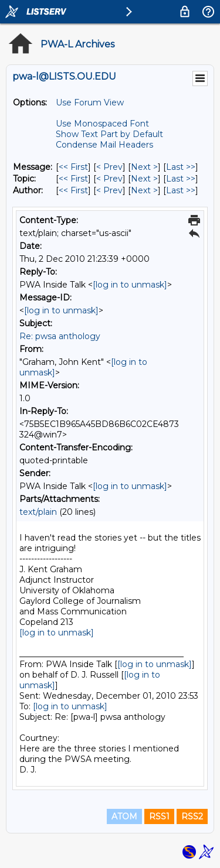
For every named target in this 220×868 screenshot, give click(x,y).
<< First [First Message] (73, 167)
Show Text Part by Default (109, 134)
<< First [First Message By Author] (73, 190)
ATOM (124, 816)
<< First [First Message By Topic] (73, 179)
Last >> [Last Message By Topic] (181, 179)
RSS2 (192, 816)
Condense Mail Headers (104, 145)
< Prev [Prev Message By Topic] (109, 179)
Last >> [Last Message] (181, 167)
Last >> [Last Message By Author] (181, 190)
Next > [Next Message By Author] (144, 190)
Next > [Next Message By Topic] (144, 179)
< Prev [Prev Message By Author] (109, 190)
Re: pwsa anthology (60, 336)
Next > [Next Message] (144, 167)
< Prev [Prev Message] (109, 167)
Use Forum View (90, 102)
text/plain (38, 512)
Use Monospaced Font (102, 124)
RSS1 (159, 816)
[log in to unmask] (130, 285)
